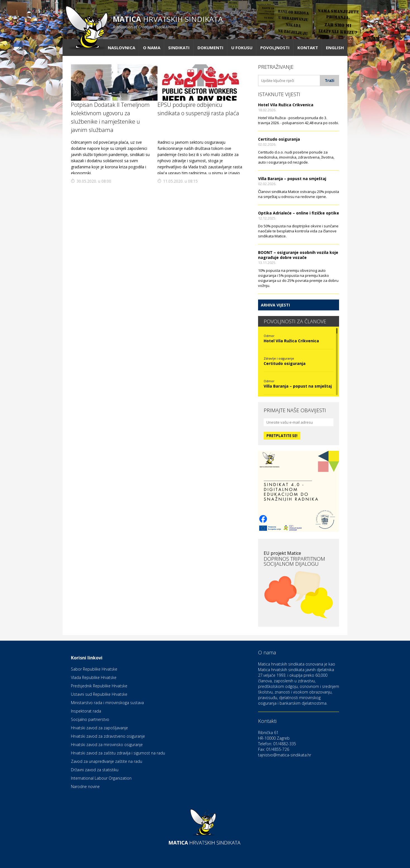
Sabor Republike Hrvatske (94, 669)
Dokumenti (210, 48)
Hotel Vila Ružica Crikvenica (286, 105)
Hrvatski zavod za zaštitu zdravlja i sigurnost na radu (118, 753)
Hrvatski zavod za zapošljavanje (99, 728)
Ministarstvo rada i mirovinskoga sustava (107, 703)
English (335, 48)
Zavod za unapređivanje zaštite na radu (107, 761)
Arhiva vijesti (275, 305)
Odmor (269, 336)
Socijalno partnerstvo (90, 719)
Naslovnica (121, 48)
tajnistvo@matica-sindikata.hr (285, 755)
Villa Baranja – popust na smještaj (292, 179)
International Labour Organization (101, 778)
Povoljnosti (275, 48)
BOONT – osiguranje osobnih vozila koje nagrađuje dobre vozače (298, 255)
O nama (152, 48)
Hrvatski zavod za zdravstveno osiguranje (108, 736)
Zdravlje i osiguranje (279, 358)
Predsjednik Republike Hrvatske (99, 686)
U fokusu (242, 48)
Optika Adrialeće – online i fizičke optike (299, 213)
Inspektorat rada (86, 711)
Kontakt (308, 48)
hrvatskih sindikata (168, 22)
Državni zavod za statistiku (95, 770)
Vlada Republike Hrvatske (94, 677)
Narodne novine (85, 786)
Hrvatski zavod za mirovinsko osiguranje (107, 745)
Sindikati (179, 48)
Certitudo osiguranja (279, 139)
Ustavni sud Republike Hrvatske (99, 694)
